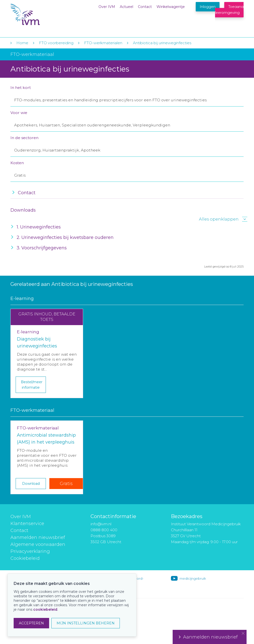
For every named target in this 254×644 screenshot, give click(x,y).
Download (31, 484)
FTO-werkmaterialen (103, 43)
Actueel (127, 7)
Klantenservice (27, 524)
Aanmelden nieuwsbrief (38, 537)
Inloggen (208, 7)
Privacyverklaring (30, 551)
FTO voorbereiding (57, 43)
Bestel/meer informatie (32, 385)
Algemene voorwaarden (38, 544)
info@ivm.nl (101, 524)
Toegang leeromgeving (229, 10)
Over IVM (107, 7)
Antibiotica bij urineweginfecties (162, 43)
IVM (41, 15)
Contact (145, 7)
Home (22, 43)
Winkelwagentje (171, 7)
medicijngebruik (193, 578)
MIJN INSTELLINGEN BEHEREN (86, 623)
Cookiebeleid (25, 558)
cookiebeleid (45, 609)
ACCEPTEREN (31, 623)
